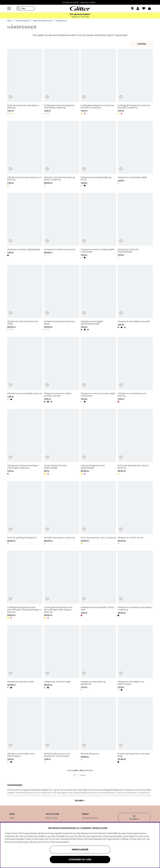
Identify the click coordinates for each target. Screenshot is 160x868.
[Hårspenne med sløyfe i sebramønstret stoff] (98, 298)
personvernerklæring (15, 842)
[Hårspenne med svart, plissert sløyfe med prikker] (98, 370)
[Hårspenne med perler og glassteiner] (98, 658)
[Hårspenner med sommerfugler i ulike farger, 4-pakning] (25, 442)
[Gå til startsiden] (80, 9)
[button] (139, 9)
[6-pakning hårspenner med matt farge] (135, 730)
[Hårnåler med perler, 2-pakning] (62, 513)
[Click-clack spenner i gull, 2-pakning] (98, 513)
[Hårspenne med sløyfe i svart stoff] (135, 298)
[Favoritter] (145, 9)
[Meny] (10, 9)
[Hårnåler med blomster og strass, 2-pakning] (25, 154)
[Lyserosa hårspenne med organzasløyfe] (98, 442)
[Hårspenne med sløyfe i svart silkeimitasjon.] (25, 730)
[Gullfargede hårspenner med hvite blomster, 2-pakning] (98, 82)
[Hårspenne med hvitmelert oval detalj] (25, 298)
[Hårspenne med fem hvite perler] (62, 226)
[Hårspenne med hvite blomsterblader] (135, 226)
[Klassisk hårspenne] (98, 730)
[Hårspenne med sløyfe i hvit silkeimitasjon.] (135, 658)
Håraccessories (22, 21)
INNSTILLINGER (80, 850)
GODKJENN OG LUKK (80, 859)
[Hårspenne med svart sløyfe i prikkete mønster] (62, 370)
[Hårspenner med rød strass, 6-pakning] (135, 370)
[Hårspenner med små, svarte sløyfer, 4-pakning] (135, 585)
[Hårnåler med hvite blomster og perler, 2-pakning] (62, 154)
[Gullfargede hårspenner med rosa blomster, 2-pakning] (135, 82)
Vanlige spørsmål (90, 818)
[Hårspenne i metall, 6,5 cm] (135, 513)
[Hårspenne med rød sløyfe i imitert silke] (98, 585)
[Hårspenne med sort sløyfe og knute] (25, 370)
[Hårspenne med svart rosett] (25, 658)
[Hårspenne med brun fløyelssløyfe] (25, 226)
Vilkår (12, 818)
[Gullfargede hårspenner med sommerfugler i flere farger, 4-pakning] (62, 585)
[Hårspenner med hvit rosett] (62, 658)
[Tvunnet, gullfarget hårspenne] (25, 513)
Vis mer (80, 801)
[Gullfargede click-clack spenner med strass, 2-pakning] (62, 82)
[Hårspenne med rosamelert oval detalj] (62, 298)
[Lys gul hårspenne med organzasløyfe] (62, 442)
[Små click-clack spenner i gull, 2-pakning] (135, 442)
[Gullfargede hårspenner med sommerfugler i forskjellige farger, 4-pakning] (25, 585)
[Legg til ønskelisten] (10, 97)
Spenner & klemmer (43, 21)
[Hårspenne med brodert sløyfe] (135, 154)
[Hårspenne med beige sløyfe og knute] (98, 154)
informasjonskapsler (59, 842)
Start (10, 21)
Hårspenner (61, 21)
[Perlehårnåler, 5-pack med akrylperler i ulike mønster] (62, 730)
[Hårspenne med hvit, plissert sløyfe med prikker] (98, 226)
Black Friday (52, 818)
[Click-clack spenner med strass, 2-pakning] (25, 82)
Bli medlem (134, 818)
